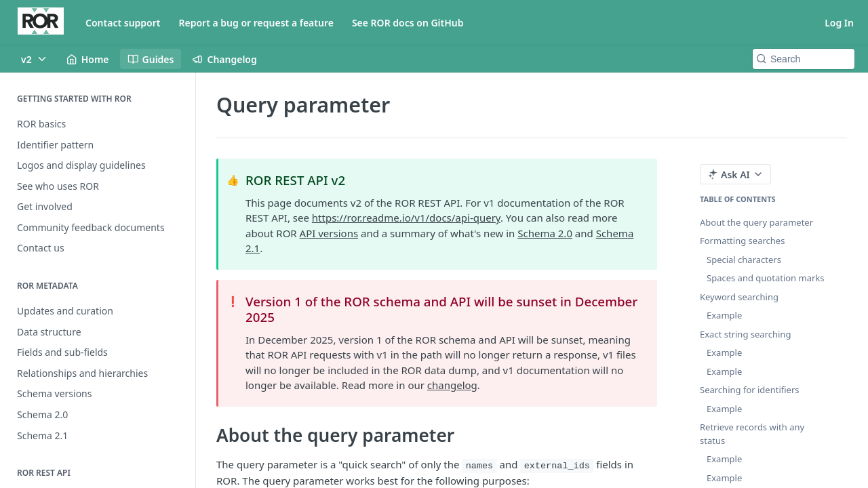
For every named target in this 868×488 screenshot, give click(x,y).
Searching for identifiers (750, 390)
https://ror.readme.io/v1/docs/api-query (406, 218)
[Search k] (804, 59)
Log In (839, 23)
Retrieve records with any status (752, 434)
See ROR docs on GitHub (408, 23)
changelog (452, 385)
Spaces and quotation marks (766, 278)
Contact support (123, 23)
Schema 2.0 (545, 233)
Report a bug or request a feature (256, 23)
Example (724, 315)
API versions (329, 233)
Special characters (744, 260)
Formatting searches (742, 241)
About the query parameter (756, 222)
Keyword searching (739, 297)
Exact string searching (745, 334)
